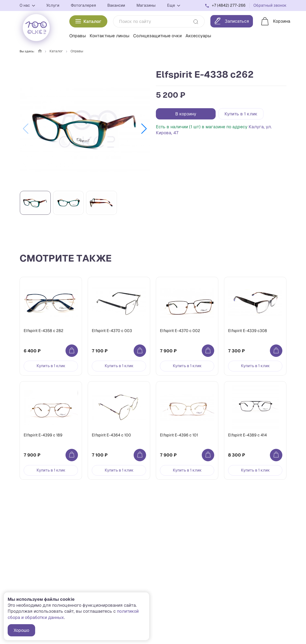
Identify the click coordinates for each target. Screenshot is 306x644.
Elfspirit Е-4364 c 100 (111, 435)
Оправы (78, 36)
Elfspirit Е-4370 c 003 (112, 331)
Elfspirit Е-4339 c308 (248, 331)
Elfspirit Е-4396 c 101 (179, 435)
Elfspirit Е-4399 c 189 (43, 435)
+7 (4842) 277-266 (229, 5)
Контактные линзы (109, 36)
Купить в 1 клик (241, 114)
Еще (174, 5)
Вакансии (116, 5)
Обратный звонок (270, 5)
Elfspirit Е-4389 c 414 (247, 435)
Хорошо (21, 630)
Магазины (146, 5)
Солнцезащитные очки (157, 36)
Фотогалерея (83, 5)
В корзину (186, 114)
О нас (27, 5)
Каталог (88, 21)
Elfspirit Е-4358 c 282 (44, 331)
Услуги (53, 5)
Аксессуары (198, 36)
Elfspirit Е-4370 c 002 (180, 331)
